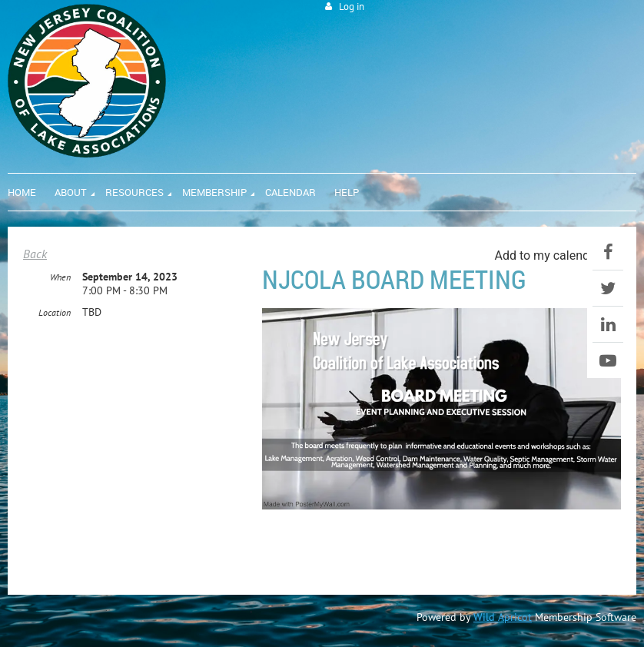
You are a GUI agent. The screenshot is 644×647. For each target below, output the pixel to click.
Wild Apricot (503, 617)
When (60, 277)
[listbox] (558, 255)
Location (55, 312)
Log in (352, 7)
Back (35, 254)
